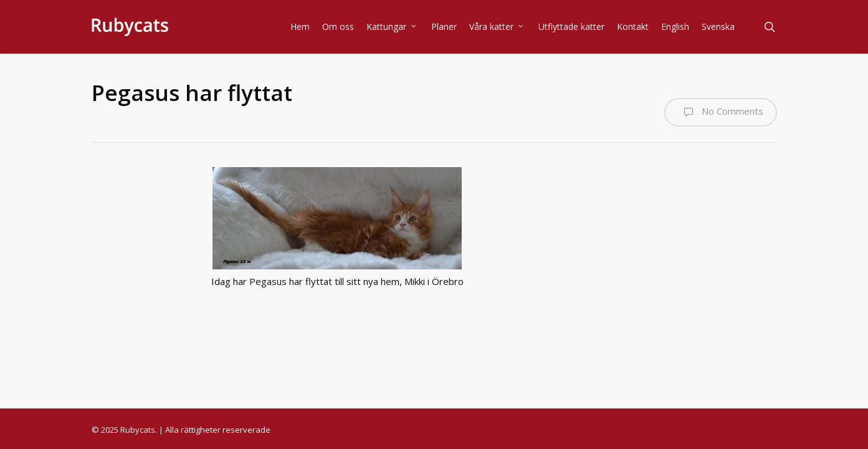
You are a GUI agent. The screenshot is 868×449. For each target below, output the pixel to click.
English (675, 27)
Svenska (718, 27)
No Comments (721, 112)
